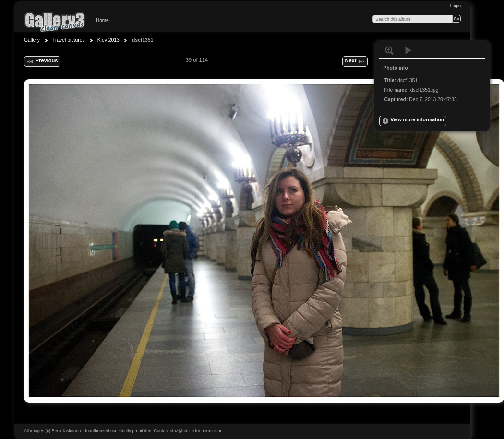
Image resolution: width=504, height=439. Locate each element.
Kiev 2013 (108, 40)
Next (355, 61)
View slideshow (408, 50)
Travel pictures (69, 40)
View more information (413, 121)
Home (102, 20)
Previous (42, 61)
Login (456, 6)
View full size (389, 50)
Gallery (32, 40)
